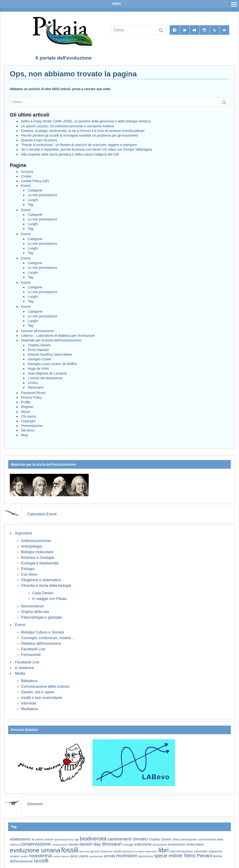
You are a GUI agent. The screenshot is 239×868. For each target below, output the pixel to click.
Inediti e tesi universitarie (42, 698)
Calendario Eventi (42, 514)
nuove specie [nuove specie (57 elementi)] (61, 856)
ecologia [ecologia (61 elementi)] (128, 845)
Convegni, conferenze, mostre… (48, 638)
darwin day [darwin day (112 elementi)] (90, 844)
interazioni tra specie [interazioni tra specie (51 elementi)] (134, 851)
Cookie (26, 176)
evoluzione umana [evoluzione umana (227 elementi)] (35, 850)
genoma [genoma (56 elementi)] (84, 851)
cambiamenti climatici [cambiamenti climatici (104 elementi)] (128, 839)
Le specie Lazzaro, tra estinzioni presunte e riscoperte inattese (68, 126)
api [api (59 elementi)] (77, 840)
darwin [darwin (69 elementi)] (74, 844)
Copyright (28, 421)
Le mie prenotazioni (42, 195)
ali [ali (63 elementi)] (33, 839)
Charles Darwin (39, 345)
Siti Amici (28, 430)
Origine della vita (35, 612)
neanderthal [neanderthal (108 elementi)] (40, 856)
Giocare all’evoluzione (37, 331)
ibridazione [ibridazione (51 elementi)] (107, 851)
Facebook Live (33, 649)
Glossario (35, 804)
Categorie (35, 190)
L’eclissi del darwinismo (45, 378)
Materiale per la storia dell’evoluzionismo (51, 340)
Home (25, 412)
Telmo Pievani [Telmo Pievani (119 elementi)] (198, 856)
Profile (26, 402)
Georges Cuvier (40, 359)
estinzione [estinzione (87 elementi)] (143, 844)
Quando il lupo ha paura (39, 140)
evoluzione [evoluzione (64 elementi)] (160, 845)
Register (27, 407)
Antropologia (32, 546)
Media (20, 673)
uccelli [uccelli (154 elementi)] (41, 861)
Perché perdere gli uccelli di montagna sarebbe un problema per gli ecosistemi (79, 135)
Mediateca (30, 709)
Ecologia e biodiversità (40, 563)
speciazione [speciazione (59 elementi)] (145, 856)
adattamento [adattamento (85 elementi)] (20, 839)
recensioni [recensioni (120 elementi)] (127, 856)
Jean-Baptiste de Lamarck (47, 373)
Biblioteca (29, 681)
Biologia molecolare (37, 552)
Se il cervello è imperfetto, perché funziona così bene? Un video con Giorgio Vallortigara (86, 149)
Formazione (31, 655)
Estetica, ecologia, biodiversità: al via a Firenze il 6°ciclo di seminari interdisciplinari (83, 131)
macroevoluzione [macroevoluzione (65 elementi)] (181, 851)
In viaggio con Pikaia (49, 599)
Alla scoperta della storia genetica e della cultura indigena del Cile (70, 154)
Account (27, 172)
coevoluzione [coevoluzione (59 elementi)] (188, 840)
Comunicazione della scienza (45, 686)
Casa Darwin (43, 593)
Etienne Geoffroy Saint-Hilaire (50, 354)
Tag (30, 205)
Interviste (29, 703)
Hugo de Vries (38, 368)
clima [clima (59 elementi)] (176, 840)
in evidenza (24, 668)
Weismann (36, 387)
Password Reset (33, 393)
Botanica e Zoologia (37, 558)
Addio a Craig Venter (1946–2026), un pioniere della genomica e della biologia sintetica (86, 121)
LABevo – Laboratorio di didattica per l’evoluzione (58, 336)
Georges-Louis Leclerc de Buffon (52, 364)
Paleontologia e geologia (41, 617)
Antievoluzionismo (36, 541)
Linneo (33, 383)
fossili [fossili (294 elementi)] (70, 850)
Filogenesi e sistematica (41, 580)
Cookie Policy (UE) (35, 181)
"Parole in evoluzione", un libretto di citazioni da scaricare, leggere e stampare (79, 145)
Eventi (26, 186)
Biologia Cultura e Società (42, 632)
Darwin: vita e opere (38, 692)
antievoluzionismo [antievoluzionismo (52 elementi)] (64, 840)
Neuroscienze (32, 606)
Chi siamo (28, 416)
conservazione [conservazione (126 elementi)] (36, 844)
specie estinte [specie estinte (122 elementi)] (168, 856)
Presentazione (32, 426)
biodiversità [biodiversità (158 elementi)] (93, 839)
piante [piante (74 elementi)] (84, 856)
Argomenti (23, 533)
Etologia (28, 569)
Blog (24, 435)
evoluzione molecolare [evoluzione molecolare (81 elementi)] (186, 844)
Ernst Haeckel (38, 350)
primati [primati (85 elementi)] (110, 856)
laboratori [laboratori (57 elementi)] (152, 851)
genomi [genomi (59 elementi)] (95, 851)
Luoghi (33, 200)
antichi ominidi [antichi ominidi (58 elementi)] (44, 840)
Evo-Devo (29, 574)
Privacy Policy (32, 397)
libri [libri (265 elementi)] (164, 850)
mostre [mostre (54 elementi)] (24, 856)
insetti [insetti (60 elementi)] (117, 851)
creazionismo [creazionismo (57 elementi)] (60, 845)
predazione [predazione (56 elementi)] (96, 856)
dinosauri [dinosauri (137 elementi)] (112, 844)
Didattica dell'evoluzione (41, 643)
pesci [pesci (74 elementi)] (74, 856)
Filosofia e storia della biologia (46, 586)
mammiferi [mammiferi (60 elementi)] (201, 851)
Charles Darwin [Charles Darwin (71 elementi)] (160, 839)
